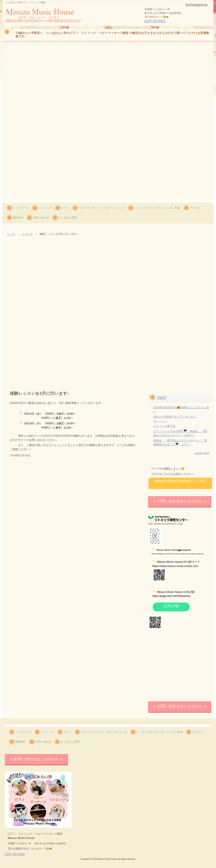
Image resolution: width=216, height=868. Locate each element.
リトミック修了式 (164, 426)
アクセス (195, 208)
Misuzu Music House (31, 25)
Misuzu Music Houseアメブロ (180, 481)
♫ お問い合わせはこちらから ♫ (180, 501)
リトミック (45, 208)
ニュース (27, 234)
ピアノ (65, 208)
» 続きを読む (202, 453)
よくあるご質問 (68, 218)
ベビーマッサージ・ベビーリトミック (102, 208)
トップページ (21, 208)
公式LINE (171, 606)
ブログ (161, 398)
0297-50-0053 (155, 21)
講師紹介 (18, 218)
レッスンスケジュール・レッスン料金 (157, 208)
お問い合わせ (41, 218)
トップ (11, 234)
